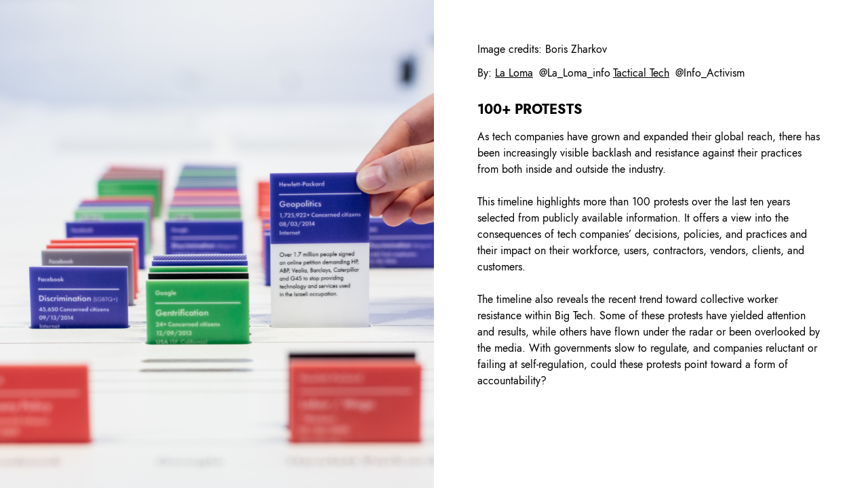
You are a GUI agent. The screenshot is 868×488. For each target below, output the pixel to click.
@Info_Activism (710, 73)
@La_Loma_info (575, 73)
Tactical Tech (641, 73)
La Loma (514, 73)
